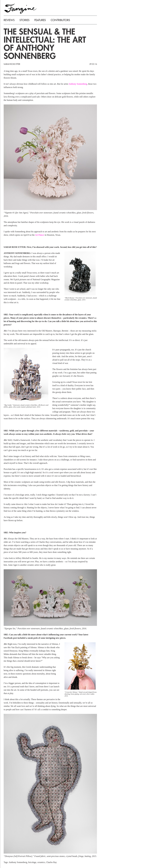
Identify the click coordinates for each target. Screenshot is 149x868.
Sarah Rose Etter (12, 64)
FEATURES (40, 20)
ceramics (41, 862)
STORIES (24, 20)
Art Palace (40, 235)
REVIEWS (9, 20)
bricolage (32, 862)
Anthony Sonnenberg (78, 84)
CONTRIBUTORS (60, 20)
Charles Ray (51, 862)
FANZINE (21, 8)
